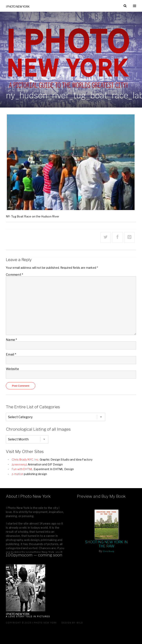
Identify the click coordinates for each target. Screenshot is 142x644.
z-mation (18, 474)
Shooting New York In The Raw (106, 544)
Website (12, 369)
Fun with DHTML (22, 469)
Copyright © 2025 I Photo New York (31, 623)
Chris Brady (109, 551)
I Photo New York (18, 7)
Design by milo (72, 623)
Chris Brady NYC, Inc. (25, 459)
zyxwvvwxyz (19, 464)
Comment (14, 275)
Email (11, 354)
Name (12, 340)
